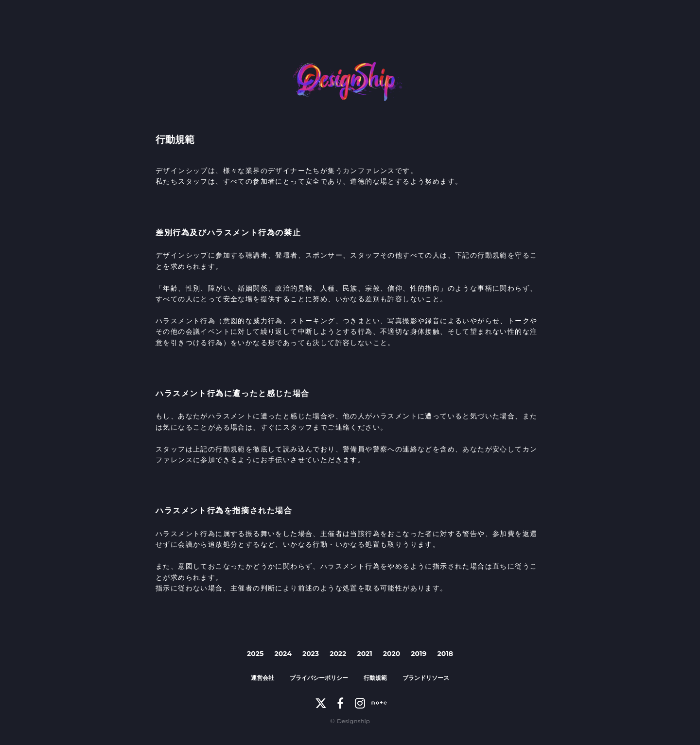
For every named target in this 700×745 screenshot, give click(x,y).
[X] (321, 703)
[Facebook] (340, 703)
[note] (379, 703)
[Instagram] (360, 703)
